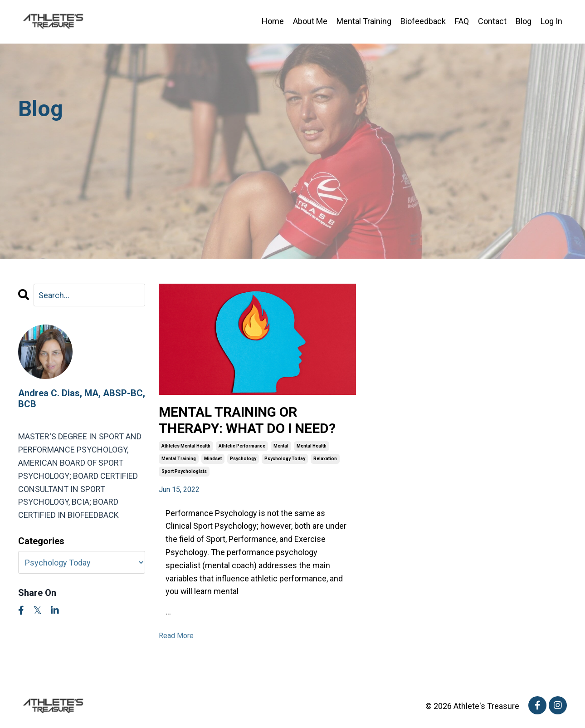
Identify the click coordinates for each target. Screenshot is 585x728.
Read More (176, 636)
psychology (243, 459)
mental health (312, 446)
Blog (524, 21)
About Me (310, 21)
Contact (492, 21)
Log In (551, 21)
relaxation (325, 459)
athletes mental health (186, 446)
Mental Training (364, 21)
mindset (213, 459)
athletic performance (242, 446)
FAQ (462, 21)
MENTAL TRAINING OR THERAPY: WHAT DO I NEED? (247, 420)
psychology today (285, 459)
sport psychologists (184, 471)
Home (273, 21)
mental (281, 446)
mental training (179, 459)
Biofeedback (423, 21)
